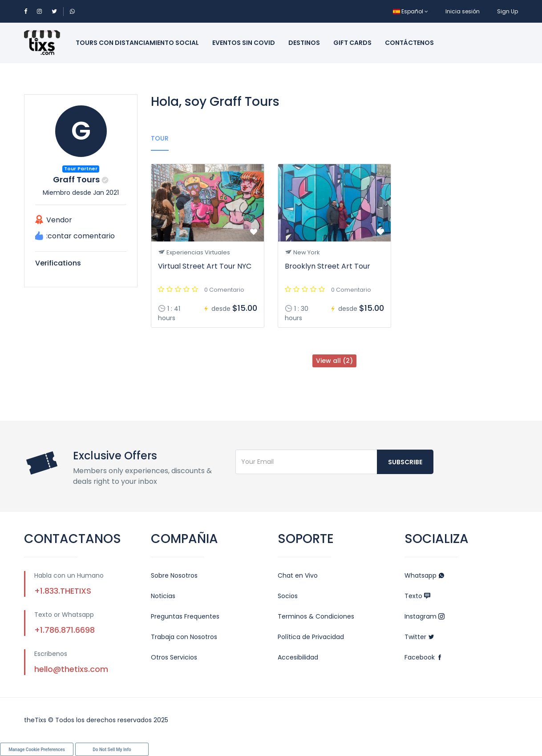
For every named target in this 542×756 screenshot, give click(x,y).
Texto (417, 596)
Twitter (419, 637)
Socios (288, 596)
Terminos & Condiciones (316, 616)
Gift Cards (352, 43)
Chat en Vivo (298, 575)
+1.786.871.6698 (65, 630)
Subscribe (405, 462)
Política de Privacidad (311, 637)
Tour (160, 138)
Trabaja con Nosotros (184, 637)
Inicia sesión (463, 11)
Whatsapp (425, 575)
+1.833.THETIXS (63, 591)
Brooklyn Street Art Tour (328, 266)
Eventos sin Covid (244, 43)
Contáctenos (409, 43)
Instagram (425, 616)
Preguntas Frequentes (185, 616)
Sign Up (508, 11)
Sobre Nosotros (174, 575)
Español (411, 11)
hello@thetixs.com (71, 669)
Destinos (304, 43)
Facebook (424, 657)
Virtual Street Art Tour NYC (205, 266)
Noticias (163, 596)
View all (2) (334, 361)
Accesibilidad (298, 657)
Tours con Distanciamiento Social (137, 43)
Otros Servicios (174, 657)
